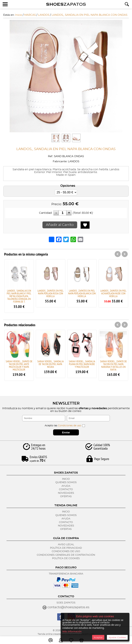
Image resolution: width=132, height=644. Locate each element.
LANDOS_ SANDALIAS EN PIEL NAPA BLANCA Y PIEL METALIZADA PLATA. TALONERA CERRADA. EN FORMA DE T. (19, 296)
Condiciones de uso (70, 426)
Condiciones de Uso (66, 551)
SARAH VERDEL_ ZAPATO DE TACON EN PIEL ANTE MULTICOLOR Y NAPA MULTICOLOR (19, 365)
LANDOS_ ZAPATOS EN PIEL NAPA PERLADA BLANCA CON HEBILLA (82, 293)
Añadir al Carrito (60, 225)
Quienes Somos (66, 482)
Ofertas (66, 496)
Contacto (66, 489)
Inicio (66, 479)
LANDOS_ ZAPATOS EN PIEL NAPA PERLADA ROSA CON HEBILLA (51, 293)
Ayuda (66, 486)
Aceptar (98, 637)
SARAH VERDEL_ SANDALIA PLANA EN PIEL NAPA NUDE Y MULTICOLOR (82, 364)
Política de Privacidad (66, 548)
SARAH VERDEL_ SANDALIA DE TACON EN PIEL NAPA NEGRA (51, 364)
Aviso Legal (66, 545)
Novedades (66, 493)
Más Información (72, 631)
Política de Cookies (66, 558)
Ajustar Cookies (117, 637)
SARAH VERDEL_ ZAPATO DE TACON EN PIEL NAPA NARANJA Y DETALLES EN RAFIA (113, 365)
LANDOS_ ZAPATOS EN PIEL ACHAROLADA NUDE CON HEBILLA (113, 293)
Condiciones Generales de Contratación (66, 555)
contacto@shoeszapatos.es (68, 607)
